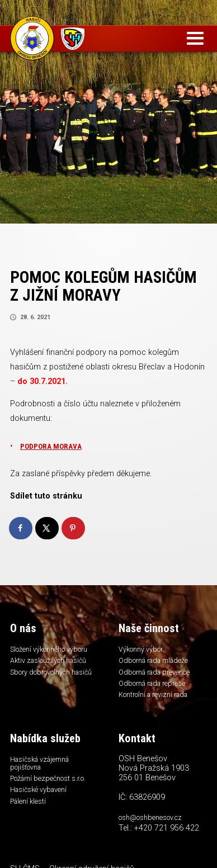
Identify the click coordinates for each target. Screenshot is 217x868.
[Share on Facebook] (21, 528)
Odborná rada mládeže (158, 662)
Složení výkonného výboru (53, 649)
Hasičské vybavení (41, 798)
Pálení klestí (29, 810)
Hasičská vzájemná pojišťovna (43, 769)
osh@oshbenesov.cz (153, 823)
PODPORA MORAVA (53, 446)
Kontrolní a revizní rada (157, 699)
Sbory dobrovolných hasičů (43, 678)
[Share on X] (48, 528)
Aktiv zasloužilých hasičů (52, 662)
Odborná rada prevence (159, 674)
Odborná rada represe (155, 686)
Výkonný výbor (143, 649)
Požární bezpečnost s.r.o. (51, 785)
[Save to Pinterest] (74, 528)
